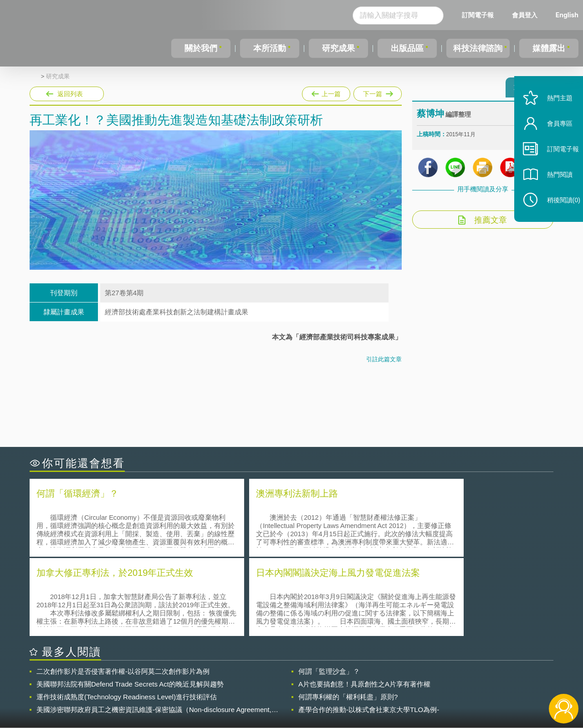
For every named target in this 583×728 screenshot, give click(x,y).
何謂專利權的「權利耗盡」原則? (348, 616)
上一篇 (326, 92)
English (567, 15)
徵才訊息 (350, 678)
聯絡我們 (294, 691)
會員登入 (525, 15)
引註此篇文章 (384, 359)
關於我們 (200, 48)
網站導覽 (350, 691)
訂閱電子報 (478, 15)
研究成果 (337, 48)
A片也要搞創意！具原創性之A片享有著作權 (364, 603)
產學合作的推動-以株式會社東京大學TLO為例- (369, 628)
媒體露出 (549, 48)
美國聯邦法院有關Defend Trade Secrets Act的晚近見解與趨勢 (130, 603)
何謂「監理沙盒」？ (329, 590)
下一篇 (377, 92)
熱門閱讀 (552, 192)
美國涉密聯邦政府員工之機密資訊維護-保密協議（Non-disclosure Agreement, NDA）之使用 (154, 629)
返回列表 (70, 94)
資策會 (422, 678)
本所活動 (268, 48)
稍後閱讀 (556, 217)
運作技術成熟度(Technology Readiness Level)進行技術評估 (127, 616)
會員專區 (552, 141)
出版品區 (404, 48)
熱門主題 (552, 115)
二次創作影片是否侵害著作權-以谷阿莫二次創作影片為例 (123, 590)
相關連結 (475, 678)
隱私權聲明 (297, 678)
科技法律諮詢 (477, 48)
